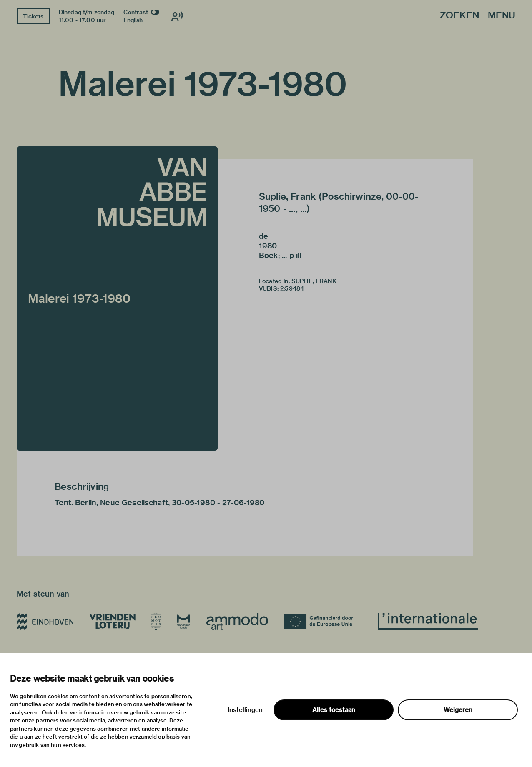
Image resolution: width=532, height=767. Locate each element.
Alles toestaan (334, 710)
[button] (117, 298)
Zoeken (459, 16)
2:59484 (292, 288)
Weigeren (458, 710)
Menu (502, 16)
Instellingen (245, 710)
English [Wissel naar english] (133, 20)
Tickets (33, 16)
